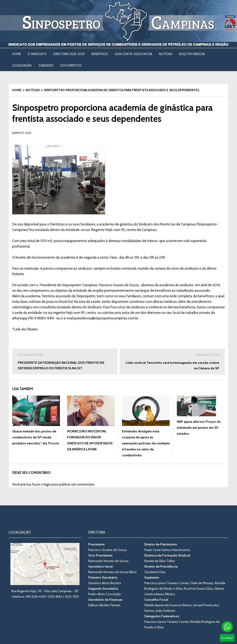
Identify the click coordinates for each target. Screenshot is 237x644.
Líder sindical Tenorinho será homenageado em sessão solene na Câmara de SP (172, 361)
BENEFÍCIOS (100, 54)
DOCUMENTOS (71, 65)
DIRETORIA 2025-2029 (69, 54)
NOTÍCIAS (166, 54)
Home (17, 54)
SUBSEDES (46, 65)
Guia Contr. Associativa (133, 54)
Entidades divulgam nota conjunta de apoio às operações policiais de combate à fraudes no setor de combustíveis (146, 443)
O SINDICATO (37, 54)
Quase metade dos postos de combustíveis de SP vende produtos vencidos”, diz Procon (36, 437)
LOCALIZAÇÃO (22, 65)
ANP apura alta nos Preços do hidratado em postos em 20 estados (199, 428)
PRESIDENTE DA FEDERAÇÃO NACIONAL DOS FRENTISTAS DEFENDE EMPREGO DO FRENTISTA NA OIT (65, 361)
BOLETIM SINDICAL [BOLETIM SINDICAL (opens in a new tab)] (192, 54)
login (47, 484)
